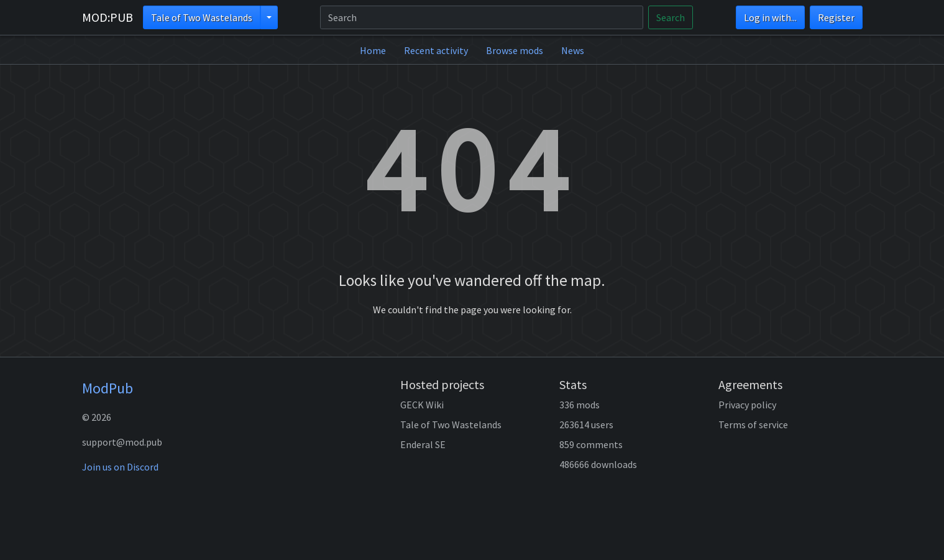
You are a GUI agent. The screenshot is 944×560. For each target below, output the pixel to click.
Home (373, 50)
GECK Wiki (422, 405)
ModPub (108, 388)
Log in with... (770, 17)
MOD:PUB (108, 17)
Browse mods (515, 50)
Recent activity (436, 50)
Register (836, 17)
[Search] (482, 17)
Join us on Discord (120, 467)
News (573, 50)
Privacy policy (747, 405)
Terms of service (753, 425)
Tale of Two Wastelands (202, 17)
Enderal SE (423, 444)
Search (671, 17)
